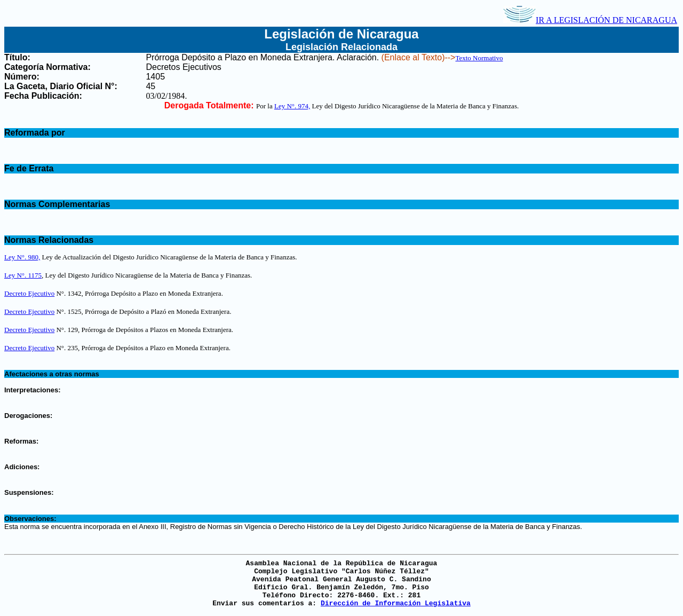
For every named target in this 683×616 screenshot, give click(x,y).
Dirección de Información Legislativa (396, 603)
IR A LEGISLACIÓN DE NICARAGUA (590, 20)
